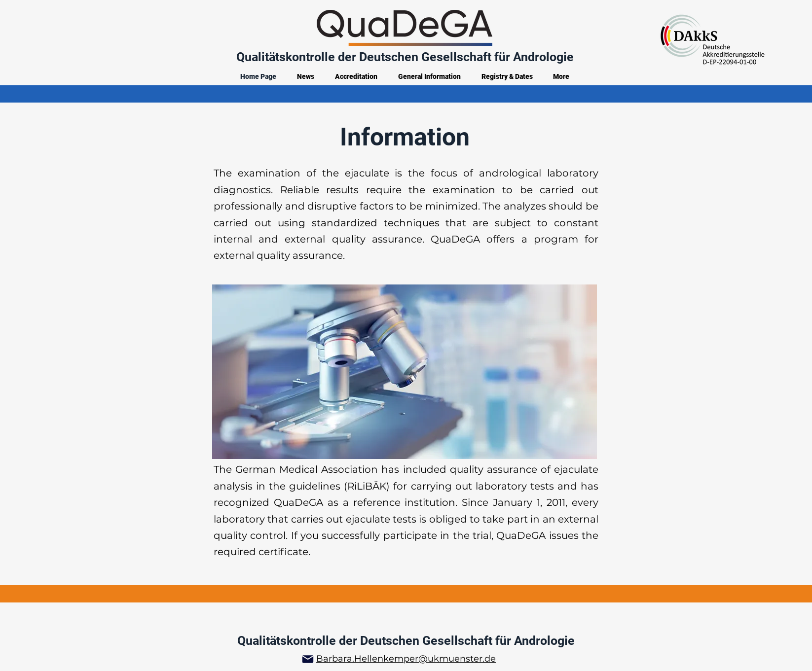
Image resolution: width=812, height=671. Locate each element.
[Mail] (308, 659)
